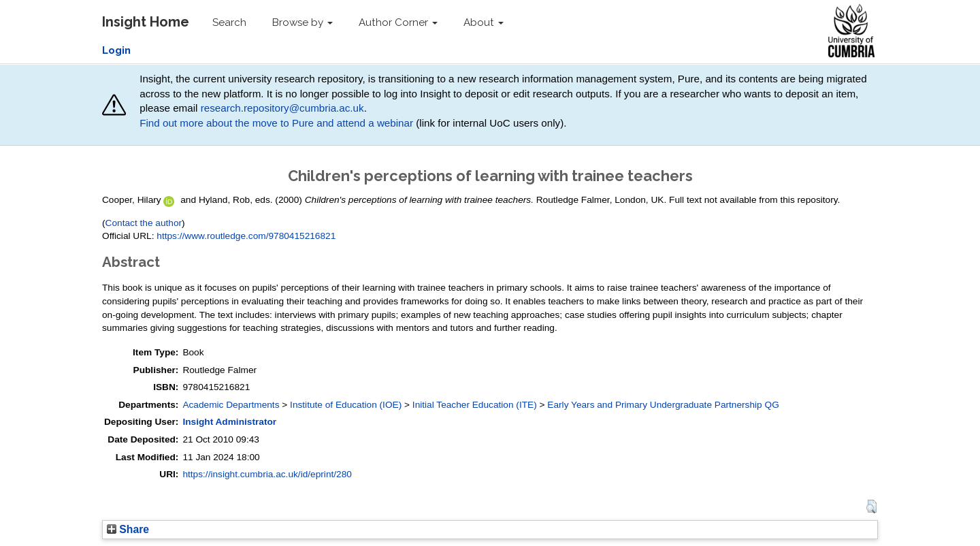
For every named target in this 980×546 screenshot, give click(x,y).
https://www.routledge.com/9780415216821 (246, 236)
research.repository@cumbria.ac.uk (282, 108)
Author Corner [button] (398, 22)
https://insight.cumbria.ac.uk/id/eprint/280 (267, 474)
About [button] (484, 22)
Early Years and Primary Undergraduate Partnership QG (663, 405)
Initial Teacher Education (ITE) (475, 405)
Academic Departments (231, 405)
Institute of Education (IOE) (346, 405)
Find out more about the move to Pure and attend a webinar (276, 123)
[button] (871, 507)
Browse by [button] (303, 22)
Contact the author (144, 223)
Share (128, 529)
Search (229, 22)
